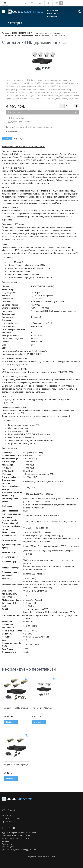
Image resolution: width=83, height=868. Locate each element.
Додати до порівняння (20, 122)
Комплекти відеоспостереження (49, 33)
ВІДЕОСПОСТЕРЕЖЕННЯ (22, 33)
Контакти (6, 815)
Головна (6, 33)
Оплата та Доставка (11, 819)
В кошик (11, 722)
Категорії (14, 23)
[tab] (7, 139)
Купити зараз (42, 112)
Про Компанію (9, 822)
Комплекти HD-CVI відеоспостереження (21, 36)
